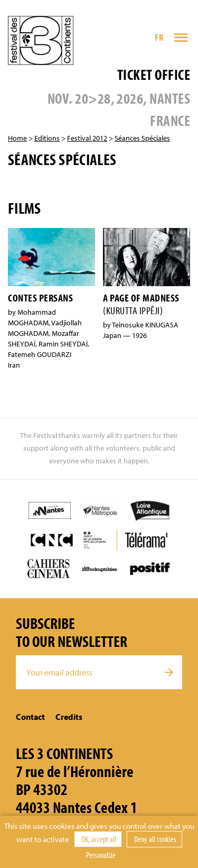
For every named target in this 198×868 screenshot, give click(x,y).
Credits (69, 717)
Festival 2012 (87, 138)
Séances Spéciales (142, 138)
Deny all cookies (154, 839)
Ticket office (154, 74)
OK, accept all (98, 839)
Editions (47, 138)
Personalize (101, 855)
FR (159, 37)
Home (17, 138)
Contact (30, 717)
